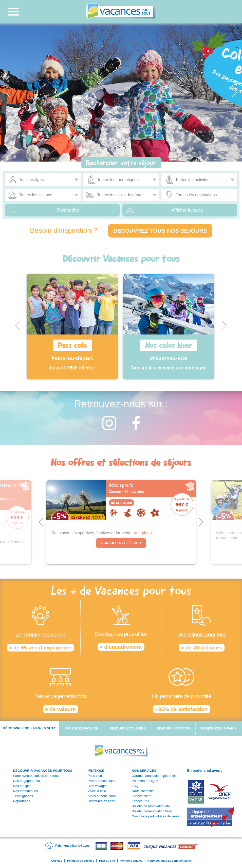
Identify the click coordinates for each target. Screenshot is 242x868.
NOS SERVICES (144, 771)
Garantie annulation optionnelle (155, 776)
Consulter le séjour (121, 543)
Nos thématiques (25, 791)
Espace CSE (141, 801)
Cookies (57, 861)
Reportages (21, 801)
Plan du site (107, 861)
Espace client (142, 796)
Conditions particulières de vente (156, 816)
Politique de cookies (81, 861)
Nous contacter (143, 791)
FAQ (135, 786)
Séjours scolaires (128, 728)
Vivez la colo (97, 791)
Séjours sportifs (173, 728)
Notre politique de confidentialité (169, 861)
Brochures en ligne (101, 801)
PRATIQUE (96, 771)
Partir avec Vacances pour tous (36, 776)
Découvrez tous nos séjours (160, 231)
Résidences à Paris (219, 728)
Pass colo (95, 776)
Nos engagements (26, 781)
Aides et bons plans (102, 796)
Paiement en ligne (145, 781)
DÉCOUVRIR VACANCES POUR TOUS (43, 771)
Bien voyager (97, 786)
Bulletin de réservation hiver (152, 811)
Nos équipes (22, 786)
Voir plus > (143, 533)
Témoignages (23, 796)
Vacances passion (81, 728)
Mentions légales (131, 861)
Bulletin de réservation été (151, 806)
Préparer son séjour (102, 781)
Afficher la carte (187, 210)
